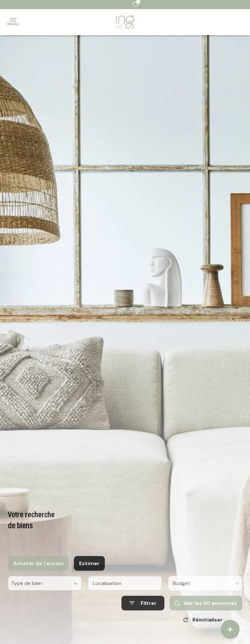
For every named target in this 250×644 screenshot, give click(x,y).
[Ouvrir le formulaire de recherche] (143, 610)
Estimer (89, 571)
